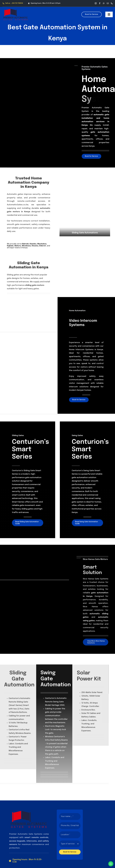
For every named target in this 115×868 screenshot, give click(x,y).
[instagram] (96, 3)
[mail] (108, 3)
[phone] (112, 3)
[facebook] (100, 3)
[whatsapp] (104, 3)
